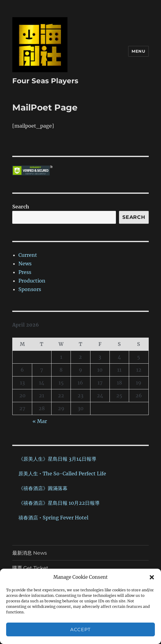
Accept (80, 629)
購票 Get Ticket (30, 568)
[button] (152, 577)
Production (32, 281)
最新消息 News (30, 553)
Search (21, 207)
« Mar (40, 421)
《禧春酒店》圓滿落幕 (43, 488)
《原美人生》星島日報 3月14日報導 (57, 459)
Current (28, 255)
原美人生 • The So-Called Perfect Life (62, 474)
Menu (138, 51)
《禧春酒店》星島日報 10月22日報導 (59, 503)
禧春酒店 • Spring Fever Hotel (53, 518)
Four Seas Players (45, 81)
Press (25, 272)
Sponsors (30, 289)
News (25, 264)
